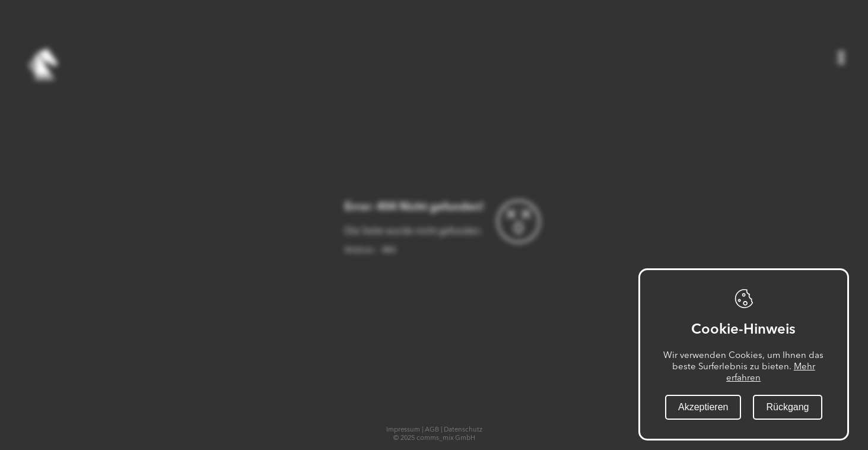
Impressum (403, 429)
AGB (432, 429)
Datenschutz (463, 429)
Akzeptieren (703, 407)
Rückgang (788, 407)
